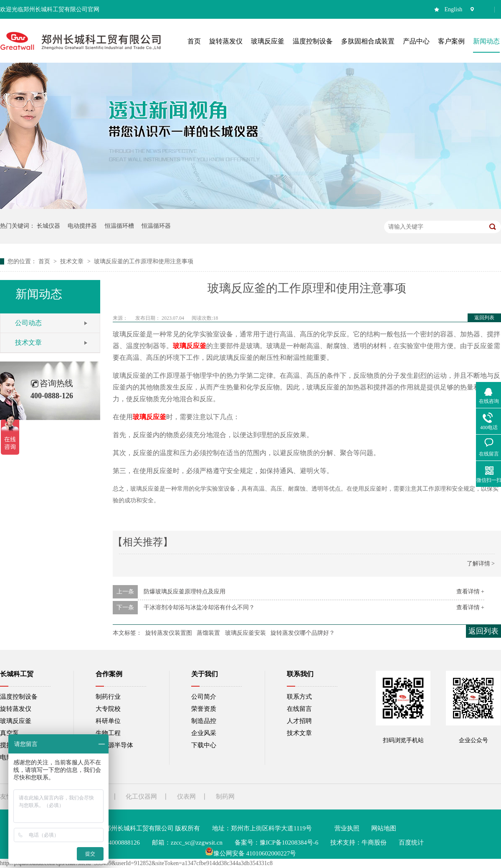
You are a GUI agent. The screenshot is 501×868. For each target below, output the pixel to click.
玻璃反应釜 (16, 721)
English (454, 9)
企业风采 (204, 733)
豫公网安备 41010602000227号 (251, 853)
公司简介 (204, 697)
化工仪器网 (141, 797)
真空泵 (9, 733)
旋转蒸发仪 (16, 709)
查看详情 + (470, 592)
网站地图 (384, 828)
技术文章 (73, 261)
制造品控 (204, 721)
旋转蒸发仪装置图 (169, 633)
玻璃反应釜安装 (245, 633)
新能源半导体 (114, 745)
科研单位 (108, 721)
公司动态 (28, 323)
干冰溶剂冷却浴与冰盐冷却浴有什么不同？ (199, 607)
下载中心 (204, 745)
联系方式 (299, 697)
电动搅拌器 (82, 226)
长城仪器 (48, 226)
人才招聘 (299, 721)
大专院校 (108, 709)
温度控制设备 (19, 697)
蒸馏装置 (208, 633)
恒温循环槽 (119, 226)
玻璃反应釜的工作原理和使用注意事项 (144, 261)
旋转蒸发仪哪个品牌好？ (303, 633)
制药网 (225, 797)
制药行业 (108, 697)
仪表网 (186, 797)
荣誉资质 (204, 709)
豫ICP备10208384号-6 (289, 843)
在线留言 (299, 709)
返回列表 (484, 318)
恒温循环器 (156, 226)
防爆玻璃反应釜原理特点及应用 (185, 592)
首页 (45, 261)
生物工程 (108, 733)
